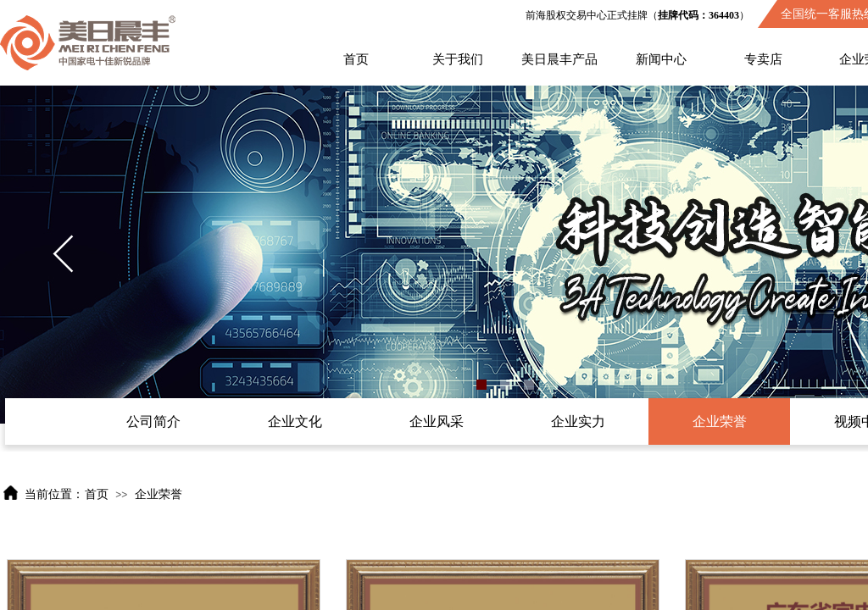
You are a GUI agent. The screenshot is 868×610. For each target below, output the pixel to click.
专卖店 (763, 59)
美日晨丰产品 (559, 59)
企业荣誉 (159, 494)
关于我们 (458, 59)
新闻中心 (661, 59)
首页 (356, 59)
